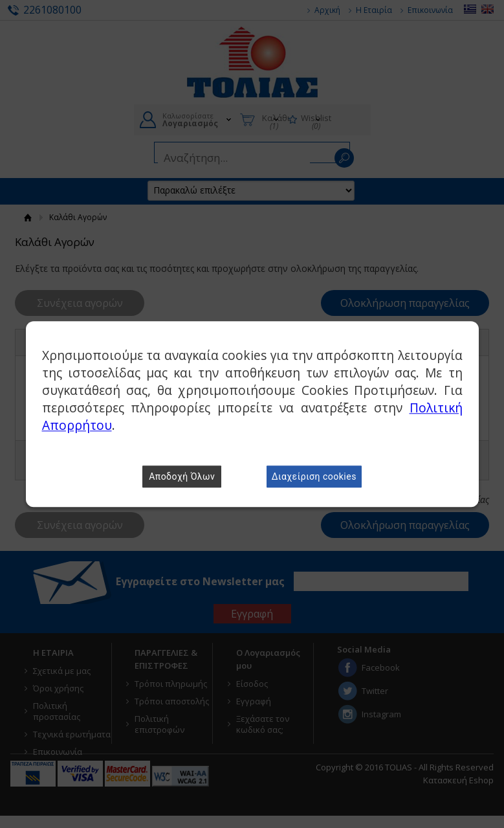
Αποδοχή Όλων (182, 476)
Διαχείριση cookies (314, 476)
